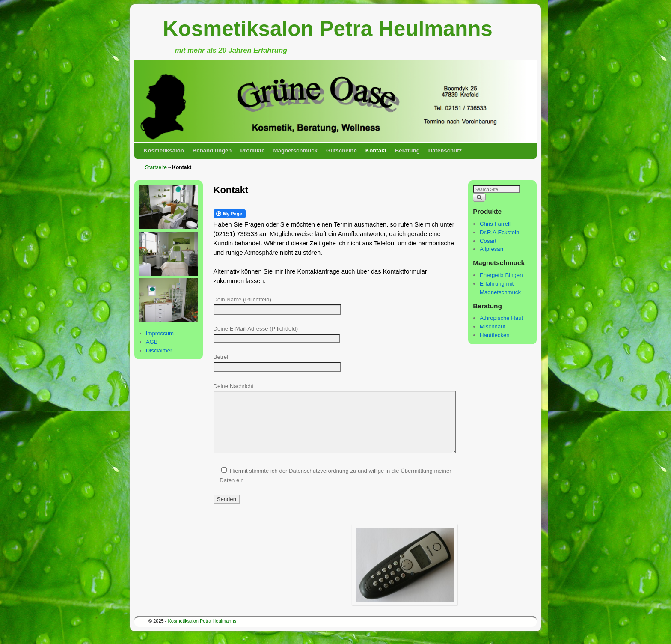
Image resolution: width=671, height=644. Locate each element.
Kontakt (376, 151)
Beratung (407, 151)
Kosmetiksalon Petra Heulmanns (328, 28)
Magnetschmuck (295, 151)
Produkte (252, 151)
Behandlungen (212, 151)
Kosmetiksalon (164, 151)
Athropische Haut (501, 318)
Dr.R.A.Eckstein (499, 232)
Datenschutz (445, 151)
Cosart (488, 241)
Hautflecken (495, 335)
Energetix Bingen (501, 275)
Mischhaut (493, 326)
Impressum (160, 333)
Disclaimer (159, 350)
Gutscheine (341, 151)
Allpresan (491, 249)
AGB (152, 342)
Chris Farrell (495, 224)
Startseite (156, 167)
